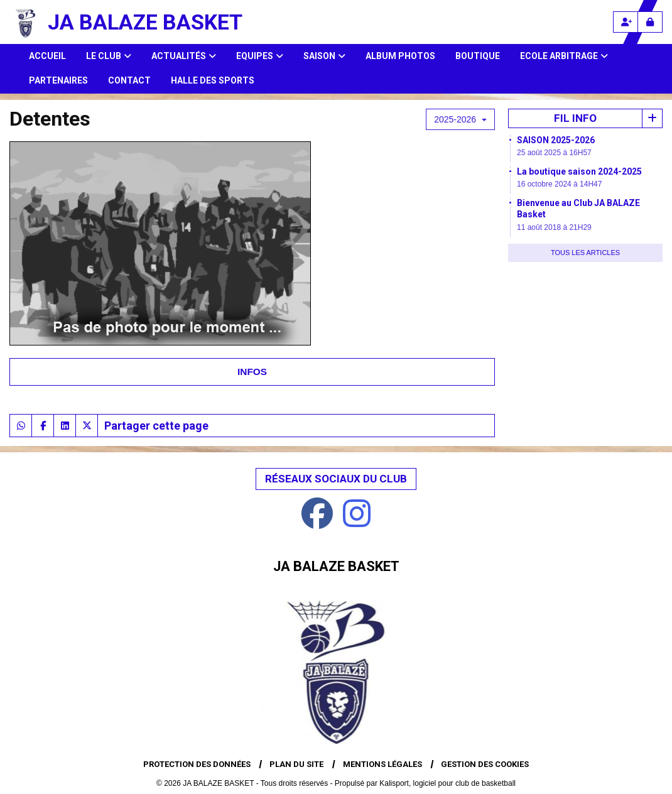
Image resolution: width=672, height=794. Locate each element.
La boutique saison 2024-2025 (579, 171)
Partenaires (58, 80)
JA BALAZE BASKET (145, 22)
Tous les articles (585, 253)
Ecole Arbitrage (564, 56)
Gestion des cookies (485, 764)
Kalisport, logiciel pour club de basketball (447, 783)
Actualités (184, 56)
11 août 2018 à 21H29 (554, 227)
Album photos (400, 56)
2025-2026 (460, 119)
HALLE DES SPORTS (213, 80)
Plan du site (296, 764)
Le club (109, 56)
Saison (324, 56)
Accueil (47, 56)
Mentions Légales (382, 764)
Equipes (260, 56)
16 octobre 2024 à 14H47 (559, 184)
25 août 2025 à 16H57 (554, 153)
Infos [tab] (252, 372)
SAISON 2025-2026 (556, 140)
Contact (129, 80)
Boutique (478, 56)
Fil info (575, 118)
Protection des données (197, 764)
